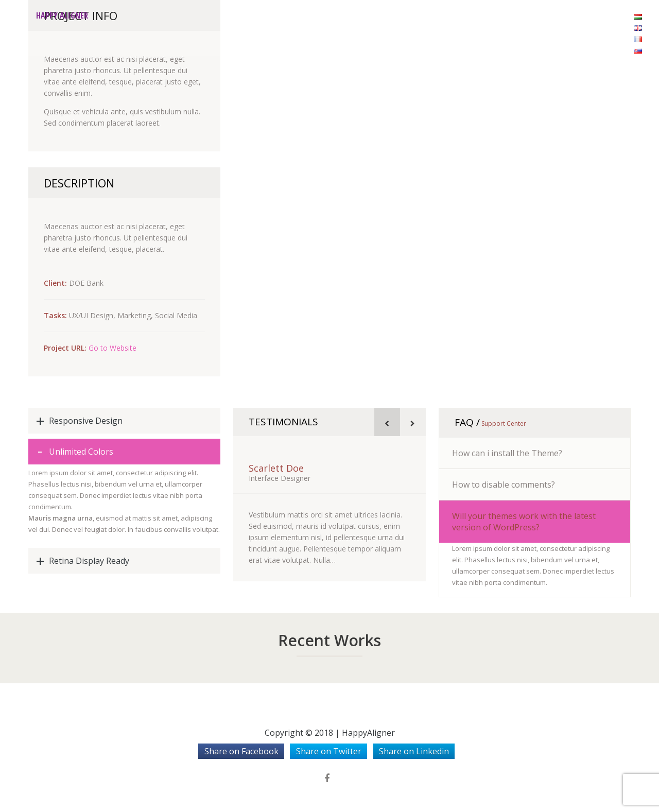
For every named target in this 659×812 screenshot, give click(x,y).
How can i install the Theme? (507, 453)
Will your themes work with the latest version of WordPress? (524, 522)
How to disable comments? (504, 485)
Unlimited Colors (81, 452)
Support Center (503, 424)
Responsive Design (86, 421)
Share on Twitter (329, 751)
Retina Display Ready (89, 561)
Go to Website (112, 348)
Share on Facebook (241, 751)
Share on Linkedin (414, 751)
